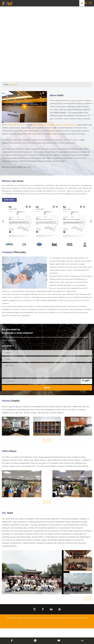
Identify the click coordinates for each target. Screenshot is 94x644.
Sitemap (63, 618)
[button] (3, 221)
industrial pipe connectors (16, 125)
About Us (14, 85)
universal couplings (54, 125)
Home (6, 85)
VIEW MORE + (9, 200)
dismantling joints (70, 125)
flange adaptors (39, 125)
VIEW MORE (8, 346)
